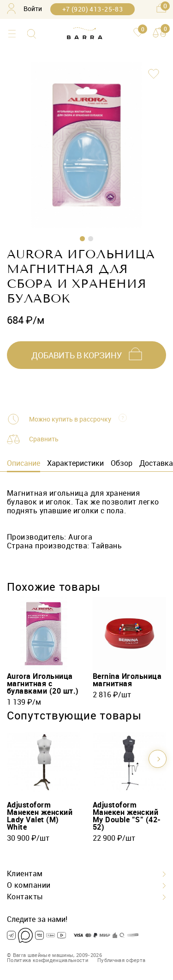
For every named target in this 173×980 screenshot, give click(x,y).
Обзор (122, 463)
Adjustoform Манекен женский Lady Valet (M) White (40, 816)
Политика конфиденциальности (48, 960)
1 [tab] (82, 239)
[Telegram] (11, 935)
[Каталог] (12, 34)
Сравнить (44, 439)
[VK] (39, 935)
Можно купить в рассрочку (70, 419)
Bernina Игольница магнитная (127, 680)
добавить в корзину (77, 355)
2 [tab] (91, 239)
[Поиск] (32, 34)
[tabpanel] (86, 145)
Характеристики (75, 463)
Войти (24, 9)
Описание (24, 463)
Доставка (156, 463)
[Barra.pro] (85, 34)
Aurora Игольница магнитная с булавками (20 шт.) (43, 683)
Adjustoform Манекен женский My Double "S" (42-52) (127, 816)
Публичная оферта (121, 960)
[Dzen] (51, 935)
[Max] (25, 935)
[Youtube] (62, 935)
